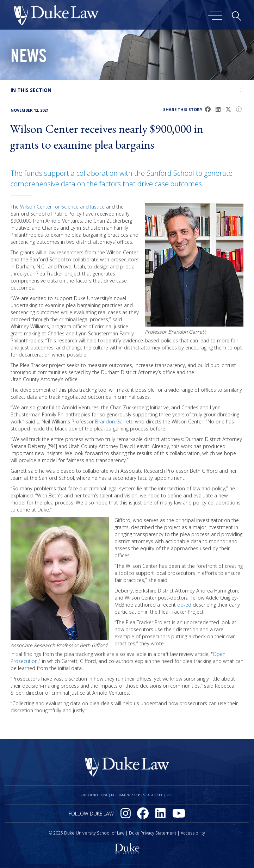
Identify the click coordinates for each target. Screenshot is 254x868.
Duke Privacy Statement (153, 833)
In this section (31, 90)
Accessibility (193, 833)
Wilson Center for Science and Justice (62, 207)
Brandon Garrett (114, 421)
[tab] (127, 90)
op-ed (184, 605)
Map (170, 795)
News (29, 58)
